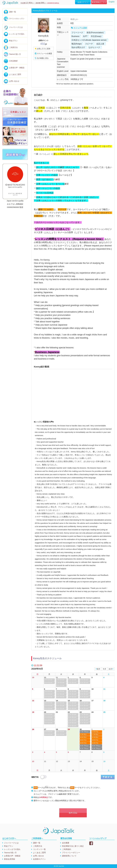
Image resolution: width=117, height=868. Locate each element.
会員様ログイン (39, 859)
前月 (98, 669)
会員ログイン (83, 2)
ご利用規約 (67, 849)
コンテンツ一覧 (39, 849)
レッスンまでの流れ (17, 34)
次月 (111, 669)
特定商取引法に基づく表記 (73, 846)
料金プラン (13, 41)
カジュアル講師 (80, 28)
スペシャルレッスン (17, 19)
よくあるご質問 (15, 74)
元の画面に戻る (42, 58)
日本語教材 (13, 61)
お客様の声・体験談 (17, 68)
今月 (104, 669)
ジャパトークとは (16, 27)
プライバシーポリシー (71, 853)
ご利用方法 (13, 47)
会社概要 (66, 843)
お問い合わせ (14, 81)
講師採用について (69, 856)
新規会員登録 (10, 859)
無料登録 (73, 813)
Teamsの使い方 (15, 54)
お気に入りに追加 (42, 49)
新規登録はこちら (99, 2)
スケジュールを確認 (43, 53)
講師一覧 (13, 12)
